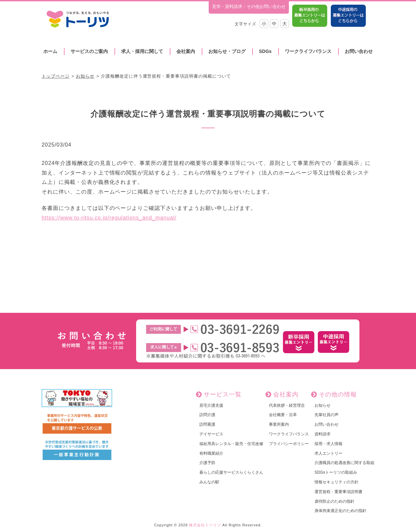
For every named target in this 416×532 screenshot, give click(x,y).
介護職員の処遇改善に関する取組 (344, 463)
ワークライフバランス (308, 51)
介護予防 (207, 463)
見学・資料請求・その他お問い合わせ (249, 6)
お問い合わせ (359, 51)
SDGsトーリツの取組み (336, 472)
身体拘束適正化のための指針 (340, 511)
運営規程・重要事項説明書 (338, 492)
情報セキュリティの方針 (336, 482)
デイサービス (211, 434)
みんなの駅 (209, 482)
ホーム (50, 51)
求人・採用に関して (142, 51)
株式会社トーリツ (205, 525)
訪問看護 (207, 424)
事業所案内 (279, 424)
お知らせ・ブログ (227, 51)
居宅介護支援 (211, 405)
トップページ (56, 76)
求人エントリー (328, 453)
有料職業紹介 (211, 453)
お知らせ (85, 76)
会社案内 (186, 51)
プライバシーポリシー (289, 444)
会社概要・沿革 (283, 415)
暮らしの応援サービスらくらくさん (231, 472)
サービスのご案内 (89, 51)
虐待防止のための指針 (334, 501)
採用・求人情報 (328, 444)
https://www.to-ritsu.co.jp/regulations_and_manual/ (109, 218)
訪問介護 (207, 415)
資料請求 (322, 434)
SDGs (265, 51)
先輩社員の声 (326, 415)
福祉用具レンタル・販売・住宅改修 (231, 444)
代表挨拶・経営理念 (287, 405)
